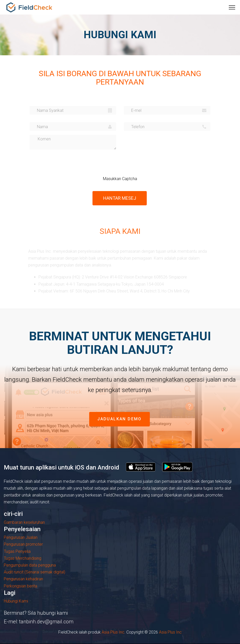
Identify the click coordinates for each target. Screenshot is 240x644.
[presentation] (132, 163)
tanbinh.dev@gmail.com (46, 622)
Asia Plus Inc (113, 632)
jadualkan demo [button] (119, 419)
